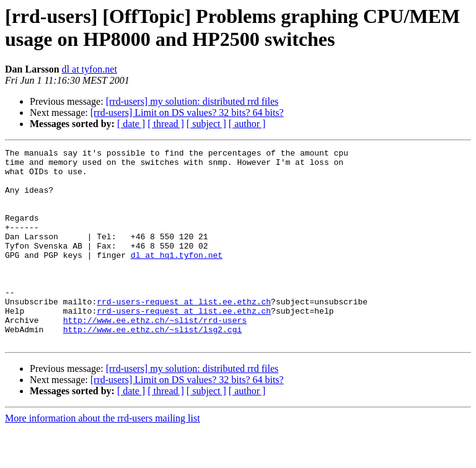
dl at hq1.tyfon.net (177, 277)
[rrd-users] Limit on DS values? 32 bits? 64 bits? (187, 113)
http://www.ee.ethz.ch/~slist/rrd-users (155, 355)
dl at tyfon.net (90, 69)
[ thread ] (166, 124)
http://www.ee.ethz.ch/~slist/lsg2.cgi (153, 366)
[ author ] (247, 124)
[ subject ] (206, 124)
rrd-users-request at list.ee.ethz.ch (184, 333)
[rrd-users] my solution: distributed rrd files (192, 101)
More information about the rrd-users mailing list (103, 457)
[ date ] (131, 124)
